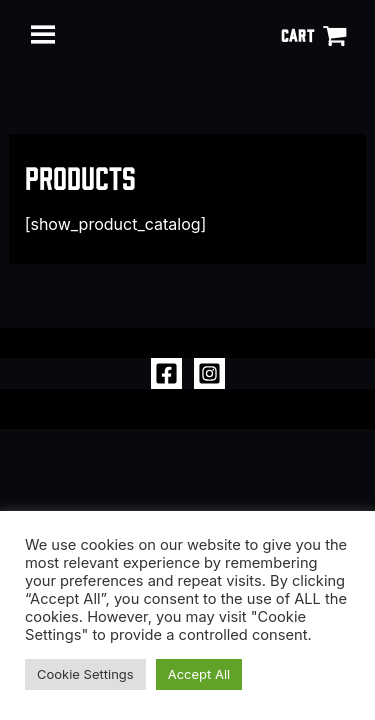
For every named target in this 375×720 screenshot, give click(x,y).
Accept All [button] (199, 674)
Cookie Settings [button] (85, 674)
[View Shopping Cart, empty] (313, 35)
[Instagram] (209, 373)
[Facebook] (166, 373)
